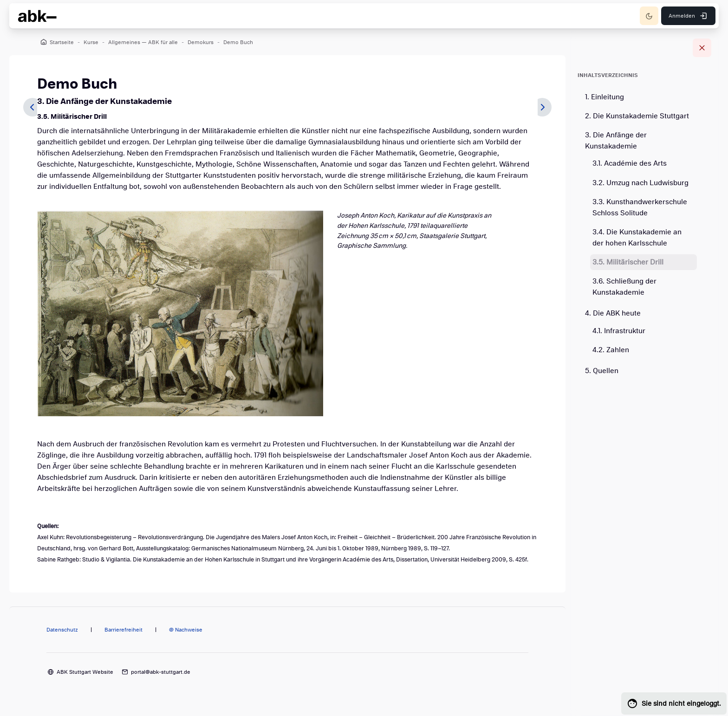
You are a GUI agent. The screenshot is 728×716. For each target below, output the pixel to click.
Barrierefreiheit (123, 630)
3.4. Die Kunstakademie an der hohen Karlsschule (637, 238)
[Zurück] (32, 107)
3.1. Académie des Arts (630, 163)
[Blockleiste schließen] (702, 48)
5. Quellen (602, 371)
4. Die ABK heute (613, 313)
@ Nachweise (186, 630)
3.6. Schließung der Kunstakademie (624, 287)
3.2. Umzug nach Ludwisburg (640, 183)
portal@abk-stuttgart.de (161, 672)
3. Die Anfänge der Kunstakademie (616, 141)
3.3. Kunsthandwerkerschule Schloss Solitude (640, 207)
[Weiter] (542, 107)
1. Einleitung (604, 97)
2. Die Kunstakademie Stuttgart (637, 116)
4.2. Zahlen (611, 350)
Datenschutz (62, 630)
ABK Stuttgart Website (85, 672)
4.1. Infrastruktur (619, 331)
